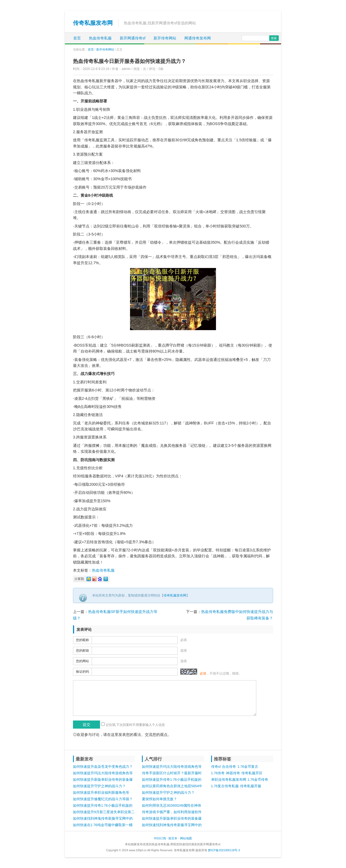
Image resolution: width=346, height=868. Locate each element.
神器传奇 (233, 773)
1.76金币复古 (248, 767)
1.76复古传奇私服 (225, 786)
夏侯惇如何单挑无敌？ (159, 799)
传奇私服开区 (252, 773)
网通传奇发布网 (198, 38)
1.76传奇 (218, 773)
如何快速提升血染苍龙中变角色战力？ (103, 767)
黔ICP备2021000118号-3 (224, 850)
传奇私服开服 (251, 786)
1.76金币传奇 (258, 780)
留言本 (173, 838)
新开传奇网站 (165, 38)
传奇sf (216, 767)
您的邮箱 (82, 651)
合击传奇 (229, 767)
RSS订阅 (160, 838)
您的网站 (82, 661)
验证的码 (82, 672)
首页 (77, 38)
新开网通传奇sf (133, 38)
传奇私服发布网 (93, 23)
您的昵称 (82, 640)
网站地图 (186, 838)
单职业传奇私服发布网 (229, 780)
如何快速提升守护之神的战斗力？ (99, 786)
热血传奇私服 (100, 38)
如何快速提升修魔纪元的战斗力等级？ (103, 799)
